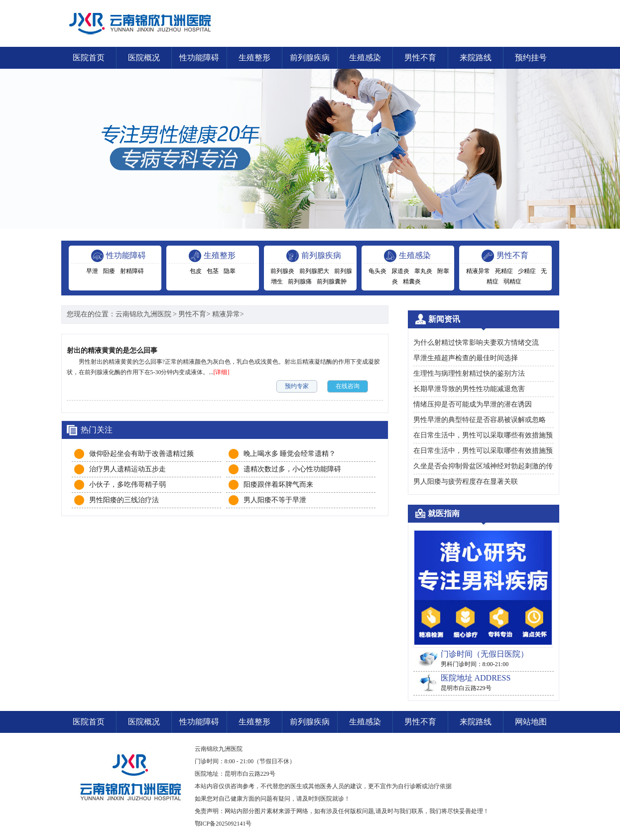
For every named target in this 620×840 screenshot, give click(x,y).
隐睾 (230, 271)
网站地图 (531, 722)
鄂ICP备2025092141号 (223, 824)
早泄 (92, 271)
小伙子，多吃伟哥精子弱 (127, 485)
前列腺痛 (300, 281)
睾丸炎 (423, 271)
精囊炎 (412, 281)
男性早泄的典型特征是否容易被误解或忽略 (480, 420)
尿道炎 (400, 271)
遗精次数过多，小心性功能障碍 (292, 469)
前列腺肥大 (314, 271)
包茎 (213, 271)
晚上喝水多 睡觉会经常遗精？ (290, 454)
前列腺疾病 (310, 58)
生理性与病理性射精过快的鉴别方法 (469, 373)
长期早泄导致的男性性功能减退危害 (469, 389)
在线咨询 (348, 386)
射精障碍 (132, 271)
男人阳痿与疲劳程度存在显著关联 (466, 482)
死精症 (504, 271)
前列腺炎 (282, 271)
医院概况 (144, 58)
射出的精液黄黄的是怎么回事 (112, 350)
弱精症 (512, 281)
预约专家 (297, 386)
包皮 (196, 271)
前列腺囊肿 (332, 281)
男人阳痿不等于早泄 (275, 500)
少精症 (527, 271)
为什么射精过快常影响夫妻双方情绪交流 (476, 343)
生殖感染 (365, 58)
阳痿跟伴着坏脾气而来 (278, 485)
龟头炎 (377, 271)
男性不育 (420, 58)
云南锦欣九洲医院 (143, 314)
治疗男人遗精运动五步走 (127, 469)
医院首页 (89, 58)
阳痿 (109, 271)
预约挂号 (531, 58)
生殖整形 (254, 58)
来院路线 (476, 58)
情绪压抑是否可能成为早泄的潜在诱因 (473, 404)
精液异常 (478, 271)
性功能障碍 (199, 58)
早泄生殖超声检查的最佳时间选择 (466, 358)
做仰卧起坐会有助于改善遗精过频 (141, 454)
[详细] (222, 372)
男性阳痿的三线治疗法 (124, 500)
